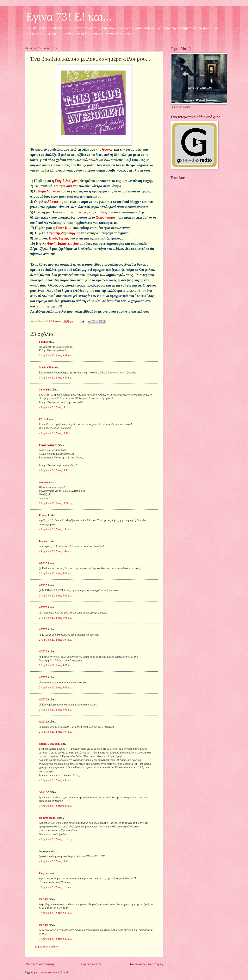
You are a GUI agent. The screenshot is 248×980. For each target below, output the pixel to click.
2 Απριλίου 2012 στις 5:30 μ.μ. (55, 780)
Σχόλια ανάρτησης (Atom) (54, 972)
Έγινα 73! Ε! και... (68, 17)
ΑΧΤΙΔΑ (44, 563)
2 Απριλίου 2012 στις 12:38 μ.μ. (56, 503)
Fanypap (44, 873)
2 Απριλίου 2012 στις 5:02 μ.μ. (55, 574)
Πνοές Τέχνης (58, 238)
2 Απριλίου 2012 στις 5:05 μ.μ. (55, 665)
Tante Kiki (64, 228)
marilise (44, 899)
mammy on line (48, 818)
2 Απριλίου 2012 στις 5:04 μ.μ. (55, 640)
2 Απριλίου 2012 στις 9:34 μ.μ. (55, 806)
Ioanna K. (45, 541)
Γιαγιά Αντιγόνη (67, 181)
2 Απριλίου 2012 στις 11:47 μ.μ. (56, 861)
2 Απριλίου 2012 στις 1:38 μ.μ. (55, 529)
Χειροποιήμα (105, 217)
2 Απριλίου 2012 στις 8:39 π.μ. (55, 356)
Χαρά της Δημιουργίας (63, 233)
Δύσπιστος (55, 202)
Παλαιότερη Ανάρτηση (146, 964)
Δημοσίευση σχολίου (46, 947)
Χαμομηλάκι (62, 186)
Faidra (43, 342)
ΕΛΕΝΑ (43, 419)
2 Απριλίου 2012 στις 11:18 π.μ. (56, 433)
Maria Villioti (47, 368)
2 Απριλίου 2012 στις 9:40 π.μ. (55, 378)
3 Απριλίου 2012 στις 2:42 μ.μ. (55, 939)
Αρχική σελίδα (91, 964)
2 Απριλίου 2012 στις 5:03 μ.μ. (55, 618)
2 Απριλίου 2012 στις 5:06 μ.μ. (55, 710)
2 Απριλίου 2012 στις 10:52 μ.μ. (56, 839)
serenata (44, 482)
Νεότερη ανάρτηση (40, 964)
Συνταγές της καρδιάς (90, 212)
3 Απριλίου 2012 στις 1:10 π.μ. (55, 887)
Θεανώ (108, 149)
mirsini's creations (49, 744)
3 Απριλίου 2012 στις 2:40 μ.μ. (55, 913)
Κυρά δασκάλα (49, 191)
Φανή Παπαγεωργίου (63, 244)
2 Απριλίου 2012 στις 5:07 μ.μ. (55, 732)
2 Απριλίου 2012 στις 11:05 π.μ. (56, 407)
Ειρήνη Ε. (45, 515)
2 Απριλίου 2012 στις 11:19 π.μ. (56, 470)
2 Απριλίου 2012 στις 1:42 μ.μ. (55, 551)
